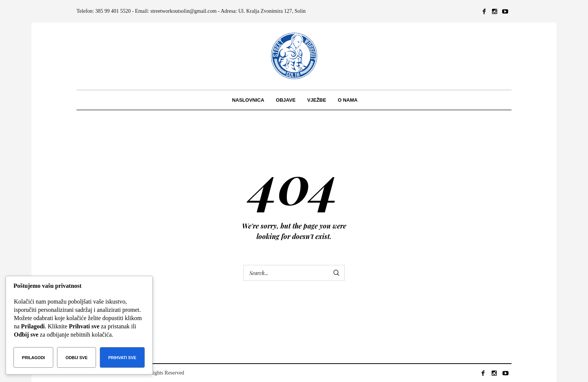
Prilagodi (34, 358)
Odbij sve (77, 358)
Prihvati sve (122, 358)
